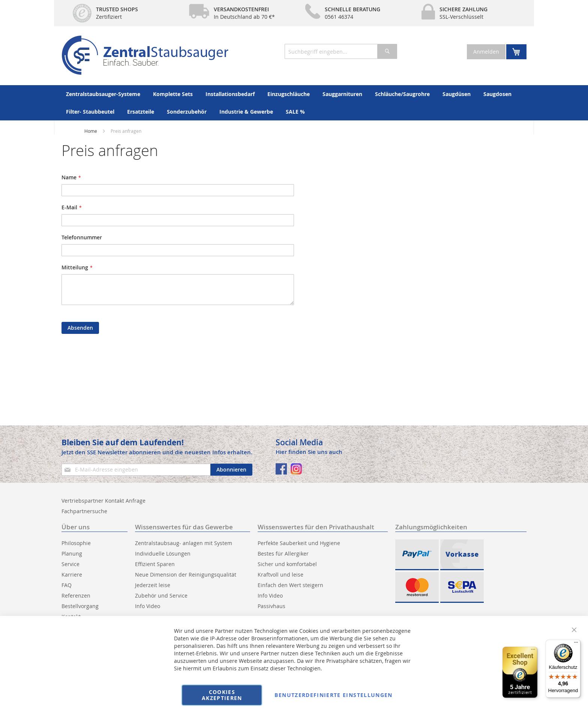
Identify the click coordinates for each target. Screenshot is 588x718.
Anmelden (486, 52)
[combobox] (341, 51)
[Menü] (576, 644)
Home (91, 131)
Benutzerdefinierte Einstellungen (333, 695)
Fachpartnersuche (84, 511)
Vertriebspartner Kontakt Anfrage (103, 501)
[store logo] (145, 55)
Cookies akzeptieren (222, 695)
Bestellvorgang (80, 606)
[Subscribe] (231, 470)
